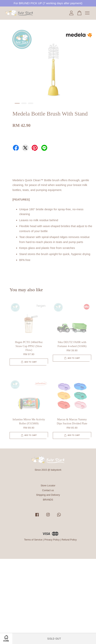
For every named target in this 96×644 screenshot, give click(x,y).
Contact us (48, 490)
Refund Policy (69, 540)
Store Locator (48, 485)
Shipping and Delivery (48, 495)
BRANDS (48, 500)
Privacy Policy (52, 540)
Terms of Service (33, 540)
